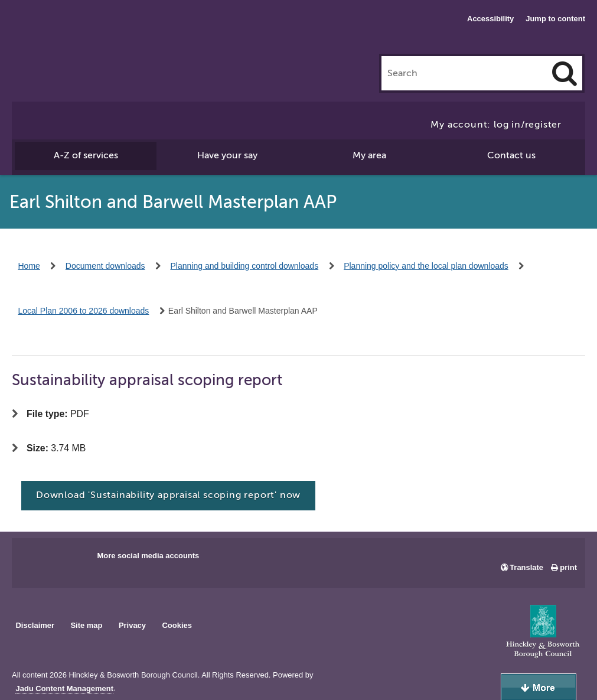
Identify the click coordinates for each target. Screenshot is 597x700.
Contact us (511, 155)
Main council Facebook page (33, 559)
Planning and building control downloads (245, 266)
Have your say (227, 155)
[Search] (565, 73)
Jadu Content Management (64, 689)
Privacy (132, 625)
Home (29, 266)
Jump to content (555, 19)
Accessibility (490, 19)
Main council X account (70, 559)
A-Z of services (86, 155)
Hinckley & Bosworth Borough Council (61, 32)
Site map (86, 625)
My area (369, 155)
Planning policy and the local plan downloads (426, 266)
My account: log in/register (496, 125)
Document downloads (105, 266)
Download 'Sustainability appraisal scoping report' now (168, 495)
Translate (526, 567)
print (568, 567)
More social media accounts (148, 556)
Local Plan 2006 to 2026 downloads (84, 311)
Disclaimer (35, 625)
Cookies (177, 625)
